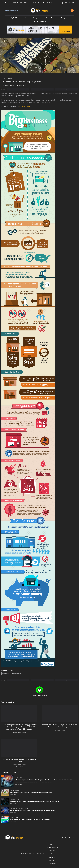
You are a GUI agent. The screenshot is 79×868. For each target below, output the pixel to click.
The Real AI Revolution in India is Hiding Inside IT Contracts (30, 819)
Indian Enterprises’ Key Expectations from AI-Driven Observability (32, 810)
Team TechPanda (9, 85)
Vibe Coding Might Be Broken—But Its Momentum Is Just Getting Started (35, 801)
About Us (37, 3)
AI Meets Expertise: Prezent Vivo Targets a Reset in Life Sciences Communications (44, 780)
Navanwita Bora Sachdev (19, 732)
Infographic (6, 674)
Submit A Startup (14, 3)
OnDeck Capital (25, 106)
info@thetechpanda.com (12, 11)
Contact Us (50, 3)
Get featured (30, 3)
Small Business (16, 674)
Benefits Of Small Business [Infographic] (22, 82)
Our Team (43, 3)
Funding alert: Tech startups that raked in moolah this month (31, 793)
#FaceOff (23, 3)
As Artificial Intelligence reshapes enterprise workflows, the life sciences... (34, 782)
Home (7, 3)
